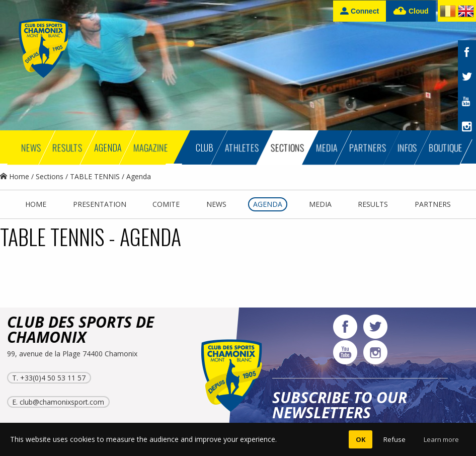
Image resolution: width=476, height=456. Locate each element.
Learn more (441, 439)
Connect (360, 11)
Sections (50, 176)
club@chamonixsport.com (62, 402)
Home (15, 176)
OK (361, 439)
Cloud (411, 11)
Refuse (394, 439)
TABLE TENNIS (95, 176)
